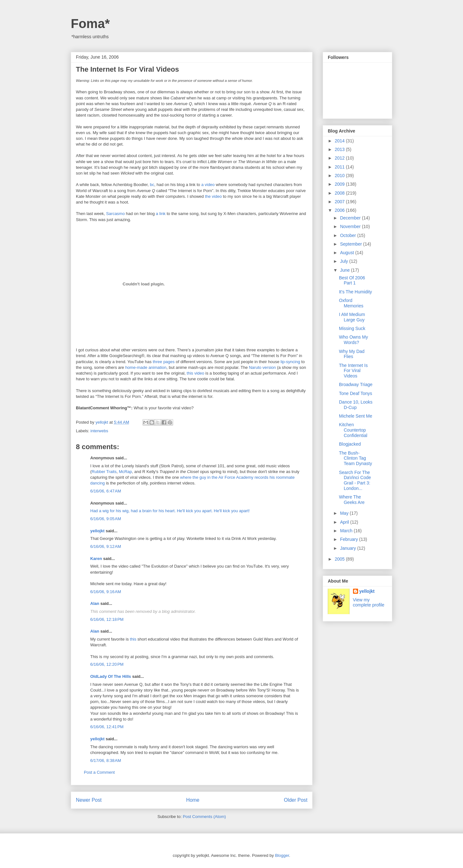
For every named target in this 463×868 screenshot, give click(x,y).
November (351, 226)
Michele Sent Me (356, 416)
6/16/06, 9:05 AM (106, 519)
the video (213, 196)
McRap (125, 472)
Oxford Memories (351, 303)
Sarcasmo (116, 214)
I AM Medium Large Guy (352, 317)
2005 (340, 559)
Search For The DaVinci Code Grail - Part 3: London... (355, 480)
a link (161, 214)
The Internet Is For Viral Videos (353, 371)
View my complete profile (369, 602)
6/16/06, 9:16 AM (106, 592)
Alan (95, 603)
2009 (340, 184)
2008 (340, 193)
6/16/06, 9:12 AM (106, 546)
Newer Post (89, 800)
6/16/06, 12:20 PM (107, 664)
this (133, 639)
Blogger (282, 855)
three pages (164, 362)
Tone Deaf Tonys (356, 393)
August (347, 253)
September (351, 244)
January (349, 548)
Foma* (90, 24)
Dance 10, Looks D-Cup (356, 405)
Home (193, 800)
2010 (340, 176)
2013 (340, 149)
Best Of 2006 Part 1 (352, 280)
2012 (340, 158)
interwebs (99, 431)
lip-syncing (290, 362)
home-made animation (146, 367)
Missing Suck (352, 328)
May (345, 513)
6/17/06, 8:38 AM (106, 760)
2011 (340, 167)
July (345, 261)
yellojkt (97, 531)
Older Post (296, 800)
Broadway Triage (356, 384)
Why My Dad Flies (352, 354)
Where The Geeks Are (352, 500)
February (349, 539)
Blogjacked (350, 444)
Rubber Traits (104, 472)
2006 (340, 210)
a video (208, 185)
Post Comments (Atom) (204, 817)
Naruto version (262, 367)
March (347, 531)
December (351, 218)
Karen (96, 559)
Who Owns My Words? (353, 340)
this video (196, 373)
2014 (340, 141)
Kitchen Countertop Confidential (353, 430)
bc (152, 185)
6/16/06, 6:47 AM (106, 491)
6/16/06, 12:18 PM (107, 619)
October (349, 235)
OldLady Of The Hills (111, 676)
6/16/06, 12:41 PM (107, 727)
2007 (340, 202)
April (345, 522)
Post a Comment (99, 772)
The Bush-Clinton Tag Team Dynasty (356, 458)
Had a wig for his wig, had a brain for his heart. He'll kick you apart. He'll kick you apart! (170, 511)
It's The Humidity (356, 292)
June (345, 270)
